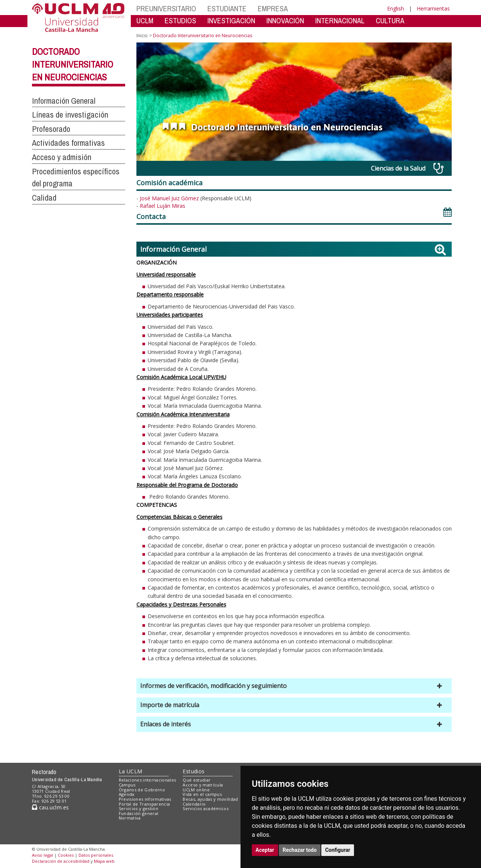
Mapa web (104, 861)
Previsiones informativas (145, 799)
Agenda (127, 794)
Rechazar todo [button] (300, 850)
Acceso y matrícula (203, 785)
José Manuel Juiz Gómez (170, 198)
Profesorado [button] (51, 129)
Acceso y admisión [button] (62, 157)
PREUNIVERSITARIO (166, 8)
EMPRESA (273, 8)
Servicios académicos (206, 808)
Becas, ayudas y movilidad (210, 799)
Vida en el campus (202, 794)
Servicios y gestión (138, 808)
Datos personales (96, 855)
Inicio (142, 36)
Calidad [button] (44, 198)
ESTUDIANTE (227, 8)
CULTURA (390, 20)
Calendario (194, 804)
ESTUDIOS (180, 20)
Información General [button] (64, 101)
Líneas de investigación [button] (70, 115)
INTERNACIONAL (340, 20)
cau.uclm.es (50, 807)
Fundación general (139, 813)
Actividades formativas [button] (68, 143)
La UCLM (131, 771)
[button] (294, 686)
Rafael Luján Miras (163, 206)
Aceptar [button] (265, 850)
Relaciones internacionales (147, 780)
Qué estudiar (197, 780)
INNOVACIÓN (285, 20)
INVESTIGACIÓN (231, 20)
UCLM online (196, 790)
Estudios (194, 771)
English (396, 8)
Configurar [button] (338, 850)
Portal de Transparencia (144, 804)
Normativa (130, 818)
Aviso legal (42, 855)
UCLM (145, 20)
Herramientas (433, 8)
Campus (127, 785)
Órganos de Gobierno (142, 790)
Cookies (66, 855)
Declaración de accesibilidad (61, 861)
